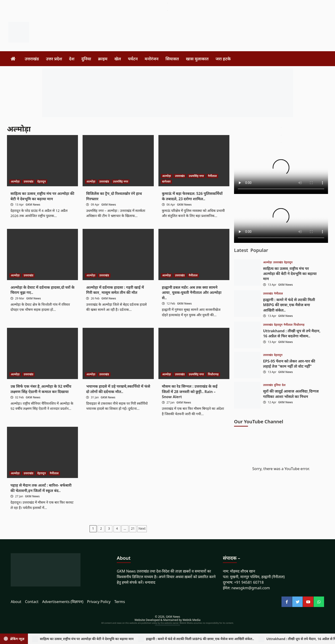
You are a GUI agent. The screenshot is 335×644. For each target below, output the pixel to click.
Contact (32, 602)
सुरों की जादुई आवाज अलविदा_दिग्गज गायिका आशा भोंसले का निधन (291, 394)
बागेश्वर (166, 181)
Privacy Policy (99, 602)
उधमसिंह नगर (121, 181)
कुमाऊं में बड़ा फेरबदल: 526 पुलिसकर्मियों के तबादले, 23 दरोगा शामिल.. (192, 196)
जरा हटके (223, 59)
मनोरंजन (152, 59)
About (16, 602)
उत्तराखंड (32, 59)
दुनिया (86, 59)
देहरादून (41, 181)
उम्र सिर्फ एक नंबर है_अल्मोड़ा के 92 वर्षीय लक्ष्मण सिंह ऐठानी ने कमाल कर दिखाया (41, 389)
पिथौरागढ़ (213, 374)
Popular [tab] (259, 250)
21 (133, 528)
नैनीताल (212, 176)
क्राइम (103, 59)
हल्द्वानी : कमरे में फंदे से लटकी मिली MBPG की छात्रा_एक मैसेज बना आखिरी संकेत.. (289, 305)
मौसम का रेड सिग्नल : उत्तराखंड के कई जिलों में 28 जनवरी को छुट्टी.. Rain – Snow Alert (190, 391)
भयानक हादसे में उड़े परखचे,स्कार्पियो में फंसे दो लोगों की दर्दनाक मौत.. (118, 389)
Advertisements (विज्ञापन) (63, 602)
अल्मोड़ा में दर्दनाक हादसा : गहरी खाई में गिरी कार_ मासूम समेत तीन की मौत (115, 290)
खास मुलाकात (197, 59)
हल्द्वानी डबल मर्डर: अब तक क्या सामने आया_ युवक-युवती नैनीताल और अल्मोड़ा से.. (192, 293)
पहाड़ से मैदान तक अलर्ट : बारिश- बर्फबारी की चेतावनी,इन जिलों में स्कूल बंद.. (41, 488)
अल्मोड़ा (15, 181)
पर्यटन (133, 59)
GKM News (33, 205)
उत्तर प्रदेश (54, 59)
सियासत (172, 59)
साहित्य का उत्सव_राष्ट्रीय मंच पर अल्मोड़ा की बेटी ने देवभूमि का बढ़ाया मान (42, 196)
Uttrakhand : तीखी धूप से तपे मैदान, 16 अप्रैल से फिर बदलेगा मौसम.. (292, 333)
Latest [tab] (241, 250)
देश (72, 59)
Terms (120, 602)
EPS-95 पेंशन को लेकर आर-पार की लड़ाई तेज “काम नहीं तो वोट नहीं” (289, 364)
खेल (118, 59)
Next (142, 528)
